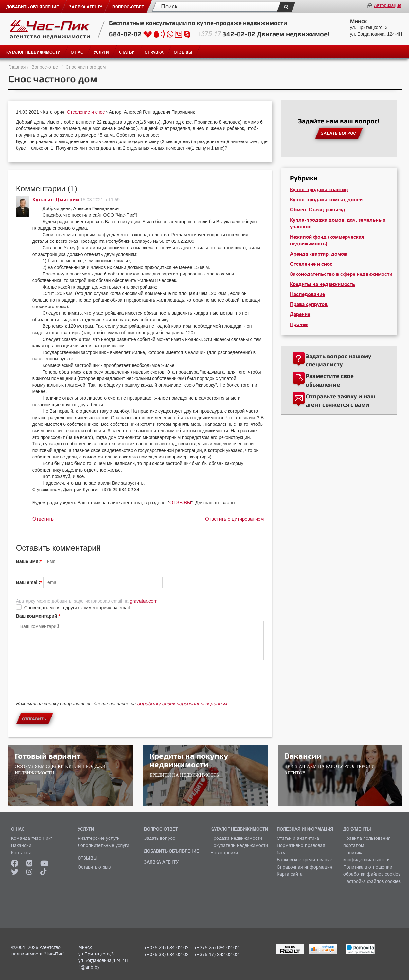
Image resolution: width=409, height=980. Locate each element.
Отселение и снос (86, 112)
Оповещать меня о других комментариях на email (77, 608)
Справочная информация (305, 867)
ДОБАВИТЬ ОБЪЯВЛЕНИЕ (172, 851)
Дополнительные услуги (103, 845)
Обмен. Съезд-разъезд (318, 210)
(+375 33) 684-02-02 (167, 954)
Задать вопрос (160, 838)
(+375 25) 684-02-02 (217, 947)
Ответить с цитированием (234, 519)
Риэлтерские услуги (99, 838)
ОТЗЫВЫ (180, 502)
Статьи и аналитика (298, 838)
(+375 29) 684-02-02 (167, 947)
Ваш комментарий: (37, 616)
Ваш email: (28, 582)
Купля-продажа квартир (319, 190)
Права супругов (309, 304)
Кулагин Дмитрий (56, 200)
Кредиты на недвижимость (322, 284)
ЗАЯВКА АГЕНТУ (161, 862)
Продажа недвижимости (236, 838)
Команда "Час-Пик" (32, 838)
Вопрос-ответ (46, 67)
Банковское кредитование (305, 860)
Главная (17, 67)
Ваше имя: (28, 561)
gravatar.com (144, 601)
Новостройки (224, 853)
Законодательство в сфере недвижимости (341, 274)
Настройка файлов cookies (372, 881)
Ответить (43, 519)
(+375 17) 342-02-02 (217, 954)
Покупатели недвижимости (239, 845)
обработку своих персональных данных (182, 703)
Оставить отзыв (94, 867)
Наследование (307, 294)
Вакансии (21, 845)
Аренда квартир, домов (318, 254)
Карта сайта (290, 874)
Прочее (299, 324)
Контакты (21, 853)
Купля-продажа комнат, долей (326, 200)
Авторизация (388, 5)
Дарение (300, 314)
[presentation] (66, 686)
